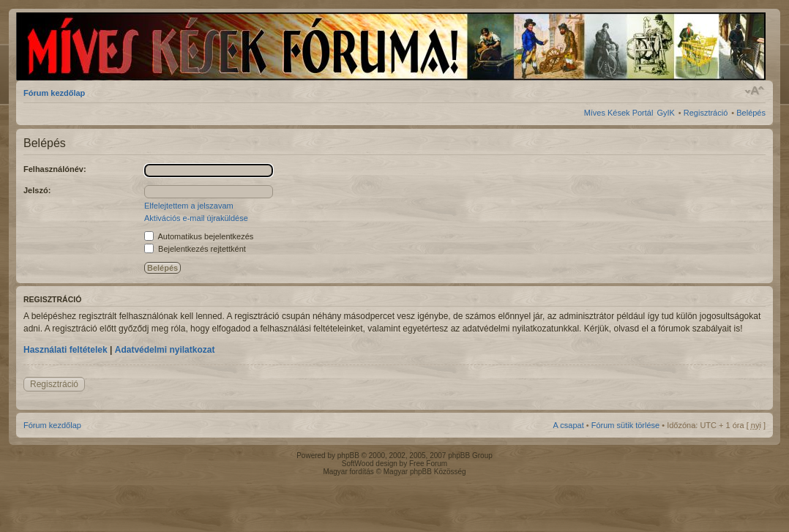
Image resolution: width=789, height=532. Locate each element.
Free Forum (428, 464)
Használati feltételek (66, 350)
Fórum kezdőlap (54, 93)
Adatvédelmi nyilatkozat (165, 350)
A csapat (569, 425)
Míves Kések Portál (619, 113)
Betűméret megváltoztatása (755, 91)
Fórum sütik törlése (626, 425)
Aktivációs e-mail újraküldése (196, 218)
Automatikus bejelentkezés (199, 236)
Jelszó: (37, 190)
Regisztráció (706, 113)
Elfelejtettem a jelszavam (189, 206)
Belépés (751, 113)
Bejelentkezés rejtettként (195, 249)
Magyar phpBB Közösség (425, 472)
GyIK (665, 113)
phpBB (348, 456)
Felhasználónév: (55, 169)
